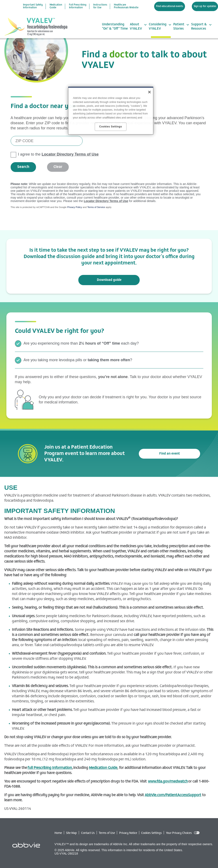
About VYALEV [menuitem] (136, 27)
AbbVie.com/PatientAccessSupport (173, 795)
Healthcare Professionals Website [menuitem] (126, 6)
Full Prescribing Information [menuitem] (78, 6)
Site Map (71, 833)
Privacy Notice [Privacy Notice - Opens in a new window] (128, 833)
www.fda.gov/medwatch (168, 782)
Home (58, 833)
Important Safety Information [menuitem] (33, 6)
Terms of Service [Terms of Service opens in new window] (96, 207)
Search (23, 167)
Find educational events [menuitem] (170, 6)
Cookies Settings (151, 833)
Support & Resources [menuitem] (199, 27)
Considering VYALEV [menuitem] (158, 27)
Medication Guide (103, 768)
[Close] (149, 92)
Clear (58, 167)
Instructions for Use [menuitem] (100, 6)
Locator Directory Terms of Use (70, 154)
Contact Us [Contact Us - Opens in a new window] (88, 833)
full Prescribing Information (50, 768)
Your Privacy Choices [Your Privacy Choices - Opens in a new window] (179, 833)
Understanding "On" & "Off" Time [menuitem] (115, 27)
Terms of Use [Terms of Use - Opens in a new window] (107, 833)
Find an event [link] (170, 454)
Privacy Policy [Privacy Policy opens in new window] (75, 207)
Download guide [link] (109, 280)
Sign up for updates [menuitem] (205, 6)
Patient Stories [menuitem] (179, 27)
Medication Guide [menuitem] (56, 6)
